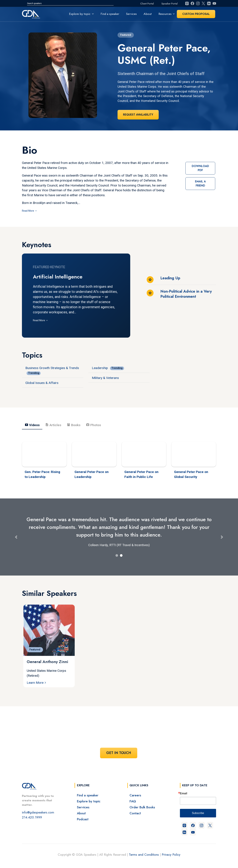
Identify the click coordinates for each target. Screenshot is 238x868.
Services (131, 14)
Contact (135, 813)
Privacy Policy (171, 854)
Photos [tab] (93, 425)
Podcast (83, 819)
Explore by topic (89, 801)
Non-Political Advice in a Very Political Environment (186, 294)
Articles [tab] (53, 425)
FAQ (133, 801)
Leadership (100, 368)
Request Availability (138, 115)
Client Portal (147, 4)
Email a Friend (200, 183)
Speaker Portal (170, 4)
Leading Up (170, 278)
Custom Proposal (196, 14)
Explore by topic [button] (80, 14)
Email (184, 793)
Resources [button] (165, 14)
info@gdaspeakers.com (38, 812)
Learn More (35, 683)
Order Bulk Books (142, 807)
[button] (16, 537)
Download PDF (200, 168)
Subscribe (198, 813)
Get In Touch (119, 753)
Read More (28, 211)
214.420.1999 (32, 817)
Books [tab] (74, 425)
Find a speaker (110, 14)
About (148, 14)
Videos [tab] (32, 425)
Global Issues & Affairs (42, 383)
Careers (135, 795)
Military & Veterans (105, 378)
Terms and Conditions (144, 854)
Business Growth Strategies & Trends (52, 368)
